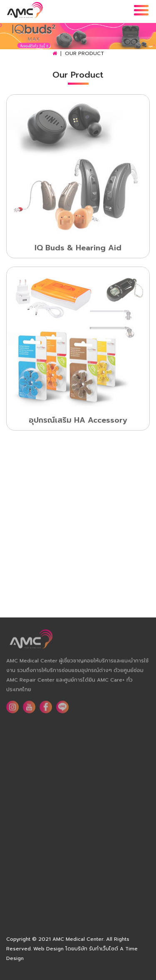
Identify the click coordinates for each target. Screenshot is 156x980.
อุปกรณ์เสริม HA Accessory (78, 421)
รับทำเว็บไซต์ (104, 949)
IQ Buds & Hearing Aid (78, 249)
